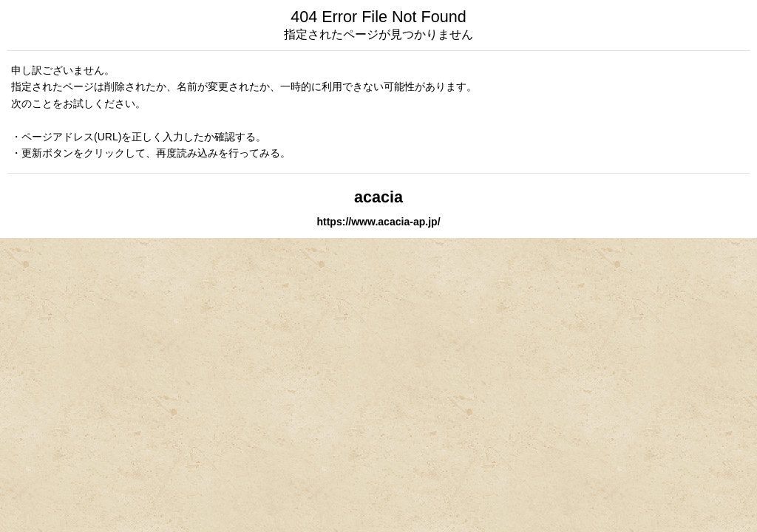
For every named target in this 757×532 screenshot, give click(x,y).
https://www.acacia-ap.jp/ (378, 222)
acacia (378, 197)
